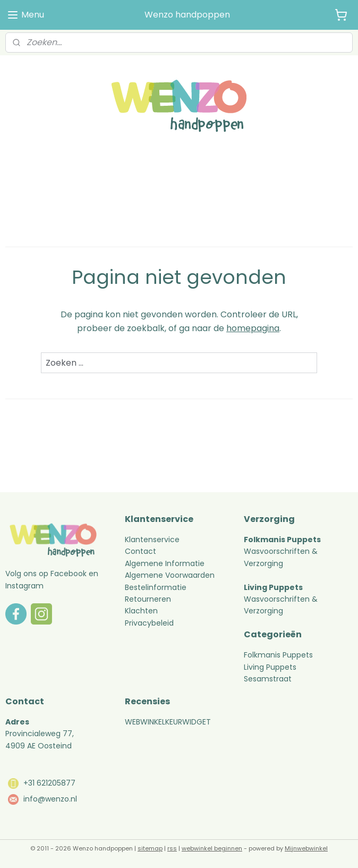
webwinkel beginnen (212, 848)
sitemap (150, 848)
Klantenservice (152, 540)
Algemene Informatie (165, 563)
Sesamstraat (268, 679)
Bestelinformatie (156, 587)
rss (172, 848)
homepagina (253, 328)
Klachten (141, 611)
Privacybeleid (149, 623)
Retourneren (149, 599)
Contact (140, 551)
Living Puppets (270, 667)
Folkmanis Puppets (278, 655)
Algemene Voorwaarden (170, 575)
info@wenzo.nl (50, 799)
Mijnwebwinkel (306, 848)
